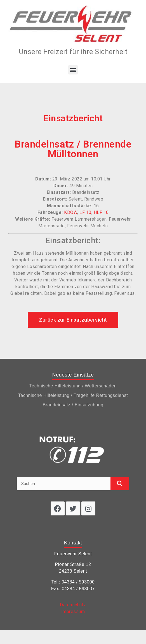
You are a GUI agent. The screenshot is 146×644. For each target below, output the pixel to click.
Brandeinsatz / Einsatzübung (73, 405)
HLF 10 (101, 212)
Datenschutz (73, 605)
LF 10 (85, 212)
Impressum (73, 612)
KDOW (71, 212)
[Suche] (120, 484)
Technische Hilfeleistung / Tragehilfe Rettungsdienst (73, 395)
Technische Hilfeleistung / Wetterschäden (73, 386)
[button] (73, 70)
